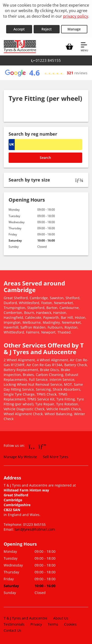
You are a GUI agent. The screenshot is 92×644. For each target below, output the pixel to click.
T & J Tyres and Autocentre (26, 618)
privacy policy (76, 16)
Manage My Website (20, 457)
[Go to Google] (42, 446)
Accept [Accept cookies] (19, 29)
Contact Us (13, 630)
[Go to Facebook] (32, 446)
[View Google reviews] (46, 73)
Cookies (70, 624)
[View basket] (69, 47)
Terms (53, 624)
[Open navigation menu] (84, 47)
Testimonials (14, 624)
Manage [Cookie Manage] (74, 29)
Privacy (36, 624)
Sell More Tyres (56, 457)
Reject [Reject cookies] (47, 29)
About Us (61, 618)
